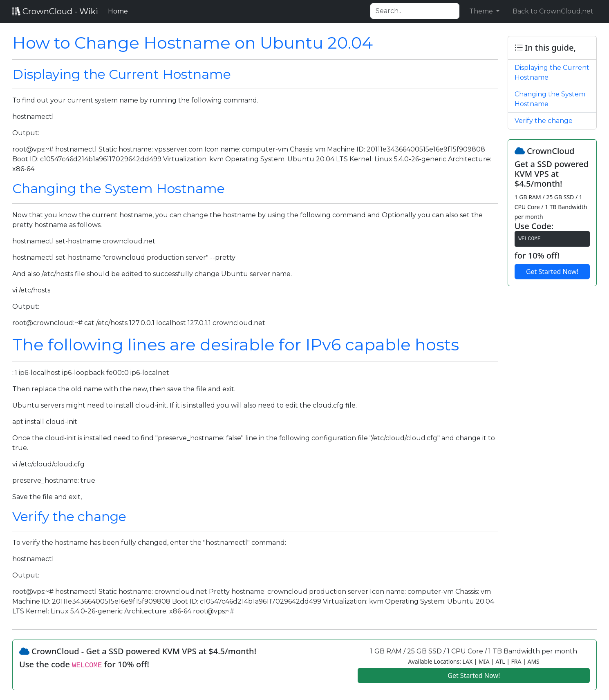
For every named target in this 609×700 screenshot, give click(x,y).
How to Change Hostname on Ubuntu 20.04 (193, 43)
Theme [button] (482, 11)
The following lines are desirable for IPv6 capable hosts (236, 344)
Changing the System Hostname (119, 188)
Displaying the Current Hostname (122, 74)
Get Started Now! (552, 272)
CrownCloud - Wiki (55, 11)
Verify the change (69, 516)
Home (120, 11)
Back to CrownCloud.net (553, 11)
